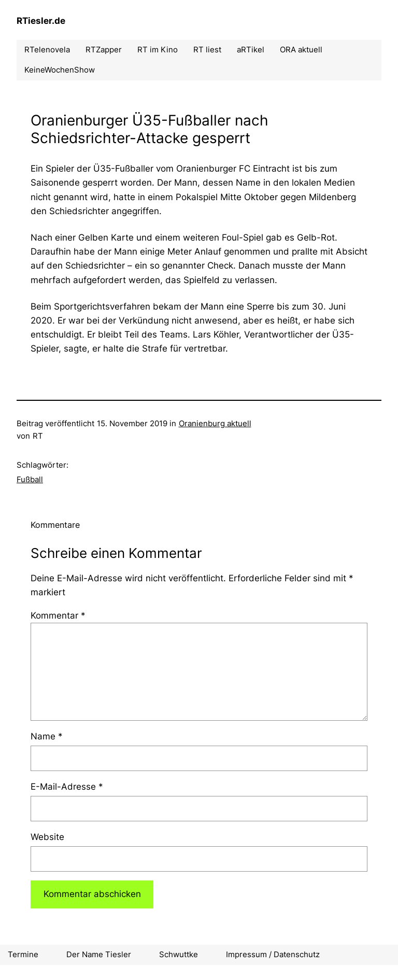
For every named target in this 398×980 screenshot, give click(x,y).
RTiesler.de (41, 21)
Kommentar (58, 615)
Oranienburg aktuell (215, 423)
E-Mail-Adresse (67, 787)
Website (47, 837)
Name (47, 736)
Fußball (30, 479)
